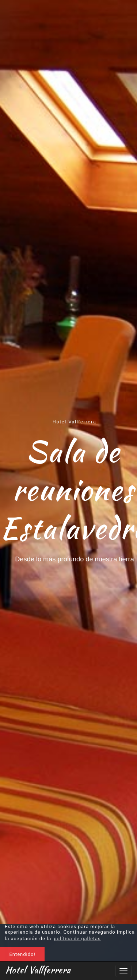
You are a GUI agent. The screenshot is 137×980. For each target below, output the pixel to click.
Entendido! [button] (22, 954)
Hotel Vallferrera (38, 970)
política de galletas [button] (77, 939)
